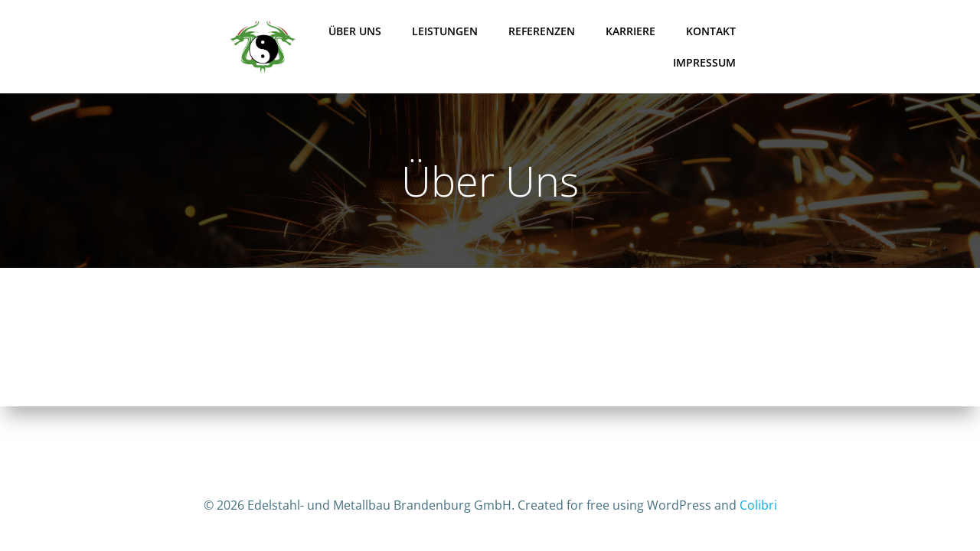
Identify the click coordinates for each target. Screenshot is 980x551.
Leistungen (445, 31)
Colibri (758, 505)
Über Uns (355, 31)
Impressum (704, 62)
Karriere (630, 31)
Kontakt (711, 31)
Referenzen (542, 31)
